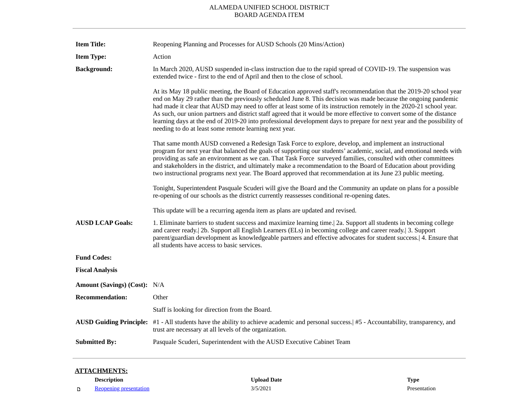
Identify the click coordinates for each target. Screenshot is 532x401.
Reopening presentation (122, 389)
